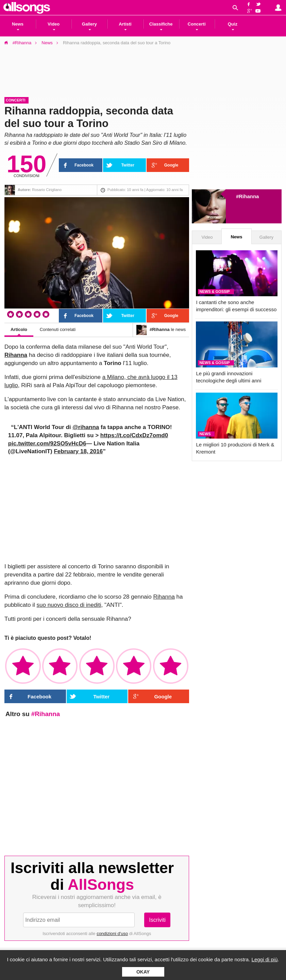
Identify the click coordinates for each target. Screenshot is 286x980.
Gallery (266, 237)
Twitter (259, 4)
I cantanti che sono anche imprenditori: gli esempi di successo (236, 306)
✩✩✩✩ (134, 666)
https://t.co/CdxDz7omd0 (134, 435)
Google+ (249, 11)
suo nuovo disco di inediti (69, 605)
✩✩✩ (97, 666)
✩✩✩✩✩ (171, 666)
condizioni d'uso (112, 934)
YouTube (259, 11)
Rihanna (16, 355)
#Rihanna (22, 43)
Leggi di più (265, 959)
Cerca (235, 7)
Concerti (15, 100)
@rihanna (86, 427)
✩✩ (60, 666)
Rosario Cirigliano (47, 190)
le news (161, 330)
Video (207, 237)
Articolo (19, 329)
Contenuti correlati (58, 329)
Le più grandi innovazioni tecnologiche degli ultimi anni (229, 377)
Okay (143, 972)
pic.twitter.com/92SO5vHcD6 (47, 444)
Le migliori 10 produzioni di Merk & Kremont (235, 448)
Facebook (249, 4)
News (47, 43)
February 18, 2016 (78, 451)
